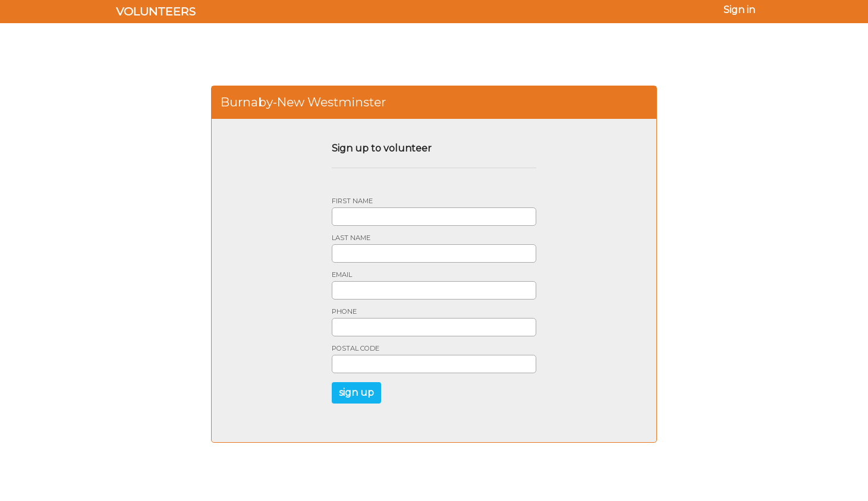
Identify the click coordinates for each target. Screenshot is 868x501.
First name (352, 201)
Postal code (356, 349)
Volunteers (156, 11)
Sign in (739, 10)
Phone (344, 312)
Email (342, 275)
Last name (351, 238)
